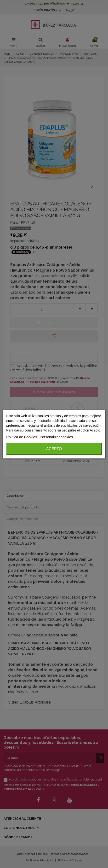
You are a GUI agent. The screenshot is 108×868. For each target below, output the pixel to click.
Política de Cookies (22, 437)
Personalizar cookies (56, 437)
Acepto (54, 449)
